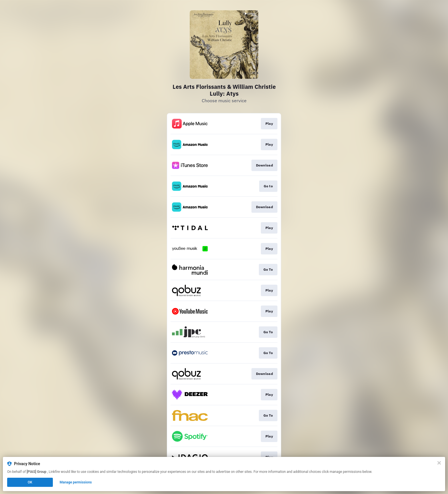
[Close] (439, 463)
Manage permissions (76, 482)
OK (30, 482)
